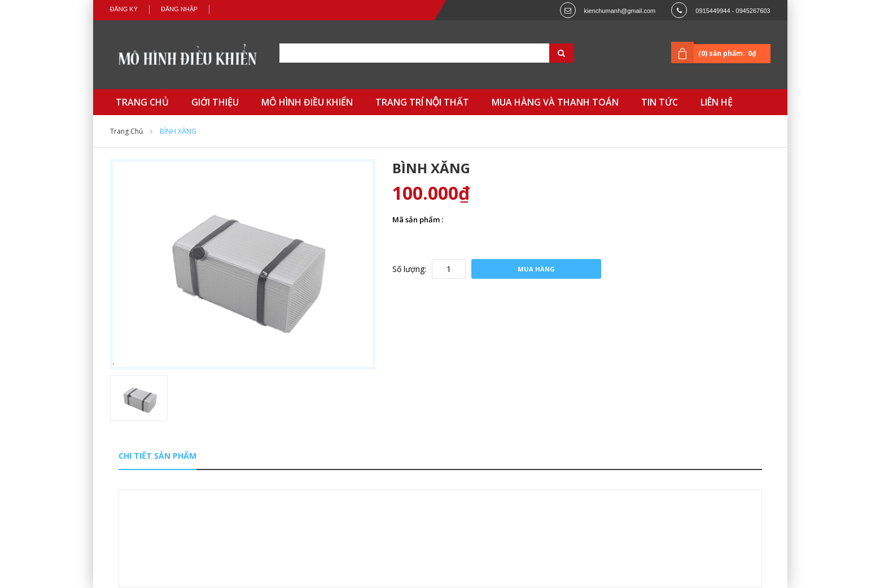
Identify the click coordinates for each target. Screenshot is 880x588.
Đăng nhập (179, 9)
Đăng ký (124, 9)
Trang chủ (126, 131)
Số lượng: (409, 269)
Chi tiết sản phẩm (157, 456)
